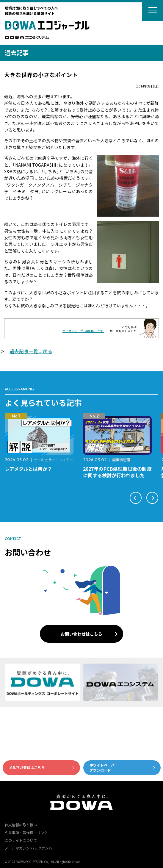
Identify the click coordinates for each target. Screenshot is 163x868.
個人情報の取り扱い (21, 825)
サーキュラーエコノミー (54, 460)
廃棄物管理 (121, 460)
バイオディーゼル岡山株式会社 (83, 331)
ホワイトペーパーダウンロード (104, 767)
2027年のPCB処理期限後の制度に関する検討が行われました (117, 472)
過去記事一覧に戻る (31, 351)
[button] (136, 498)
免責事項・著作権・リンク (26, 832)
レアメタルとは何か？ (28, 469)
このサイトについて (21, 840)
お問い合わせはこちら (81, 634)
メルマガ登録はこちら (27, 767)
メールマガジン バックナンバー (30, 848)
